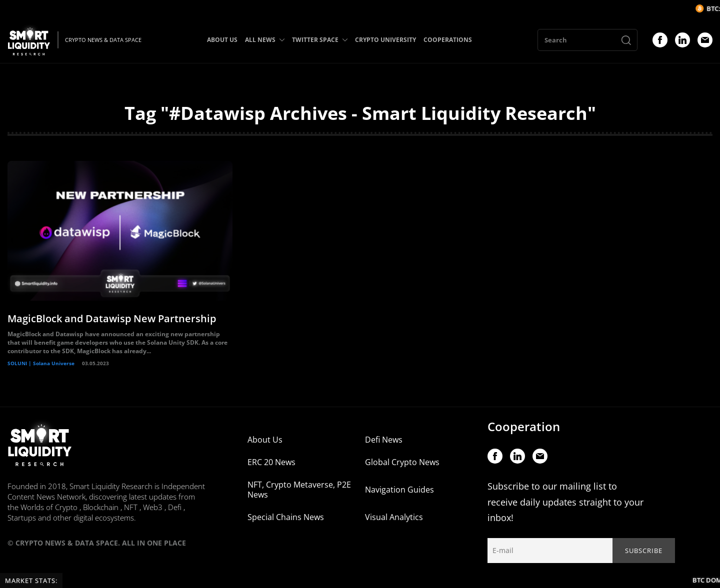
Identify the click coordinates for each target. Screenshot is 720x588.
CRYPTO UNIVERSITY (385, 40)
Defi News (384, 440)
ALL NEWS (265, 40)
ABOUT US (222, 40)
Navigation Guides (399, 490)
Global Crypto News (402, 462)
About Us (265, 440)
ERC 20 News (271, 462)
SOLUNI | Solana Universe (41, 363)
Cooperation (524, 426)
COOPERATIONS (448, 40)
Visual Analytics (394, 517)
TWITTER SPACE (320, 40)
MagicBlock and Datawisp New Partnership (112, 318)
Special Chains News (286, 517)
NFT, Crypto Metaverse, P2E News (299, 490)
